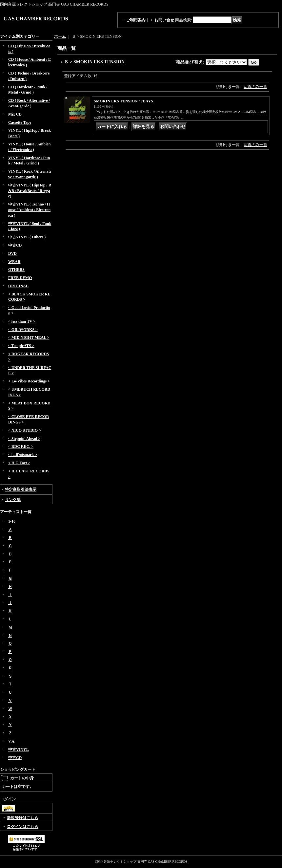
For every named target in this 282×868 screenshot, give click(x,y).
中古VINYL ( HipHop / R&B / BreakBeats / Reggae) (30, 191)
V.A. (12, 741)
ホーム (60, 36)
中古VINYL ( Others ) (27, 237)
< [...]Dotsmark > (23, 455)
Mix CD (15, 114)
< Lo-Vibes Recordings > (29, 381)
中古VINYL (19, 749)
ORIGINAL (18, 286)
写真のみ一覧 (255, 87)
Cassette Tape (20, 122)
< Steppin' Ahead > (24, 439)
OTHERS (16, 270)
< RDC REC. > (21, 446)
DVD (12, 253)
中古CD (15, 245)
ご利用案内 (136, 20)
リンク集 (13, 500)
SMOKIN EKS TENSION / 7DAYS (123, 101)
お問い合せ (164, 20)
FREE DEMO (20, 278)
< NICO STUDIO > (25, 430)
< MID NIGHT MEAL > (29, 337)
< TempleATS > (21, 346)
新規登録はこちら (23, 818)
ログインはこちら (23, 827)
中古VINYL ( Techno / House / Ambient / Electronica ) (29, 210)
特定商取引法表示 (21, 489)
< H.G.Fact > (19, 463)
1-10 (12, 521)
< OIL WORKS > (23, 330)
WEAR (14, 262)
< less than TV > (22, 321)
